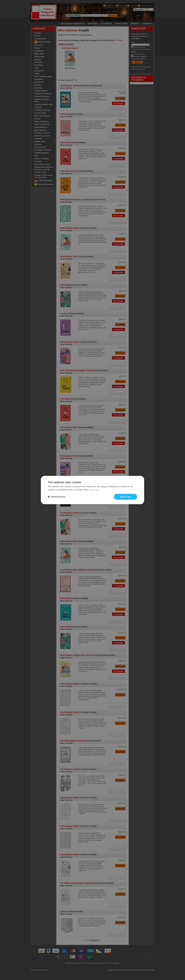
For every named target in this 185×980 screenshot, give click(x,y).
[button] (57, 497)
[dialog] (92, 490)
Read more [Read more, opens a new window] (94, 490)
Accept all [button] (126, 497)
